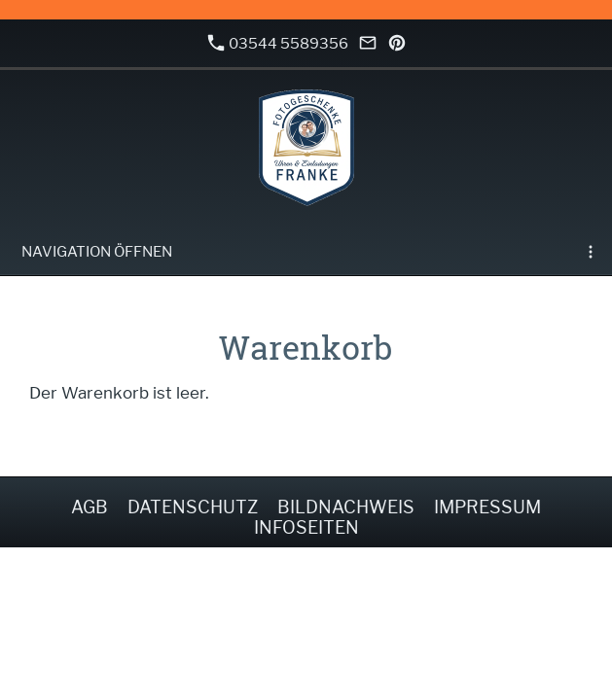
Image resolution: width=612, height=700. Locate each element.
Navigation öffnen (97, 252)
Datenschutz (193, 507)
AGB (90, 507)
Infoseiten (306, 527)
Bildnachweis (346, 507)
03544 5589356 (278, 43)
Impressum (487, 507)
